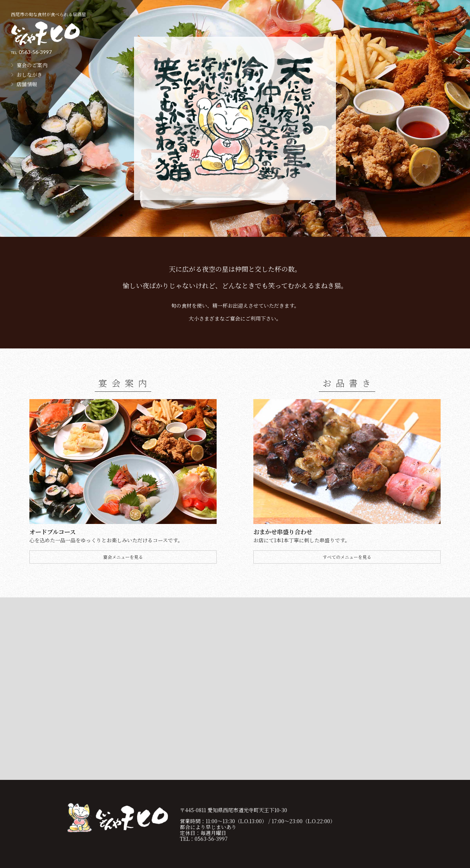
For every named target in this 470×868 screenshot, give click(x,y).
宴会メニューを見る (123, 557)
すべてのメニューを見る (347, 557)
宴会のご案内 (32, 65)
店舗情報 (27, 84)
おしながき (29, 75)
